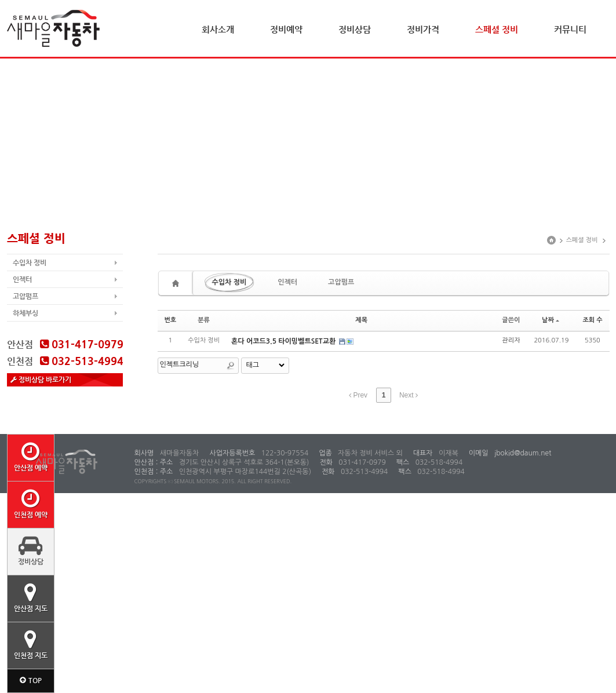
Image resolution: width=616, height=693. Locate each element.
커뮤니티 (570, 29)
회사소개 (218, 29)
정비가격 (423, 29)
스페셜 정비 (497, 29)
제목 (361, 320)
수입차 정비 (30, 262)
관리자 (511, 340)
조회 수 (592, 320)
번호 (171, 320)
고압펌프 (25, 296)
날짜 (551, 320)
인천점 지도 (31, 644)
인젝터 (22, 279)
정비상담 (355, 29)
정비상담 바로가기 (41, 380)
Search (231, 366)
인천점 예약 (31, 504)
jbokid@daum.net (522, 453)
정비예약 (286, 29)
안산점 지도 (31, 597)
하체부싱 (25, 313)
